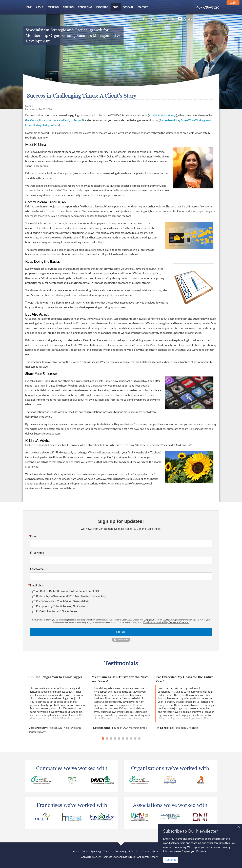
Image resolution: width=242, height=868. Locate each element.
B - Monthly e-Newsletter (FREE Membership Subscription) (71, 596)
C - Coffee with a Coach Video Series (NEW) (63, 601)
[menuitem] (28, 7)
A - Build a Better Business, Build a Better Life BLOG (68, 591)
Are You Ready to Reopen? (69, 120)
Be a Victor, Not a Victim (39, 120)
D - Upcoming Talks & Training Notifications (62, 606)
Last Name (37, 569)
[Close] (239, 827)
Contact (146, 851)
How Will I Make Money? (163, 115)
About (85, 851)
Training (108, 851)
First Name (37, 553)
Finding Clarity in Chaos (46, 125)
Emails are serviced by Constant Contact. (166, 622)
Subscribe (171, 860)
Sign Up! (121, 632)
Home (76, 851)
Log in (233, 3)
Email (34, 536)
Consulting (121, 851)
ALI (138, 851)
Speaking (96, 851)
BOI (131, 851)
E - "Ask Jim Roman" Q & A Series (57, 611)
